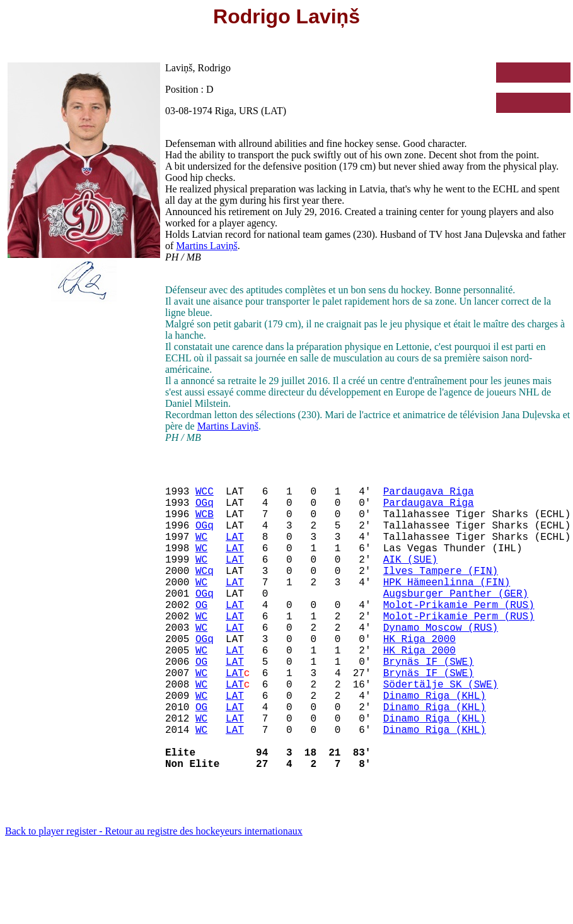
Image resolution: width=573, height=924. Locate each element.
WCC (205, 496)
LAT (235, 551)
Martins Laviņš (206, 246)
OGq (205, 510)
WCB (205, 523)
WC (201, 551)
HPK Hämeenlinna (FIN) (447, 607)
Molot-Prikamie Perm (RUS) (459, 635)
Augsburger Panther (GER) (456, 621)
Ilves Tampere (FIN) (441, 593)
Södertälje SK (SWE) (441, 732)
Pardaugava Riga (429, 496)
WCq (205, 593)
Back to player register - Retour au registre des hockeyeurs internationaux (154, 897)
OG (201, 635)
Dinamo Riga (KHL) (435, 746)
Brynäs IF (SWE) (429, 704)
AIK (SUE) (410, 579)
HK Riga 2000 (420, 676)
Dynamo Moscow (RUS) (441, 662)
